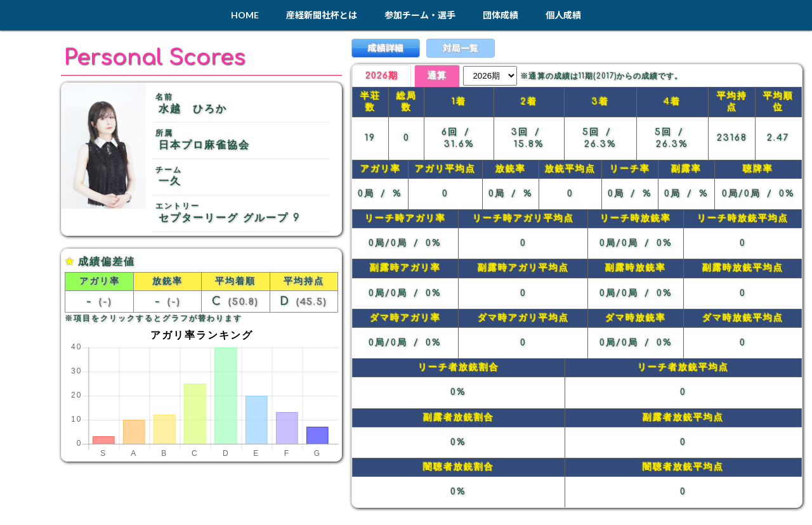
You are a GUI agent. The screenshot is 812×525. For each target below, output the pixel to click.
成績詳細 (386, 48)
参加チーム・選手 (420, 15)
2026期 (383, 76)
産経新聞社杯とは (322, 15)
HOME (245, 15)
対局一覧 (461, 48)
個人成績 (563, 15)
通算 (442, 76)
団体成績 (501, 15)
